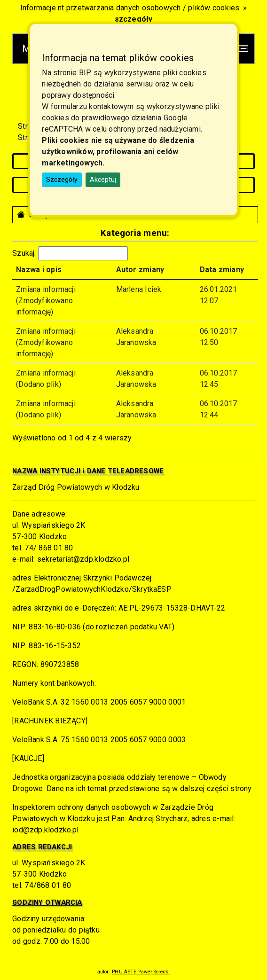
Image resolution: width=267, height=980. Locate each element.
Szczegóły (62, 180)
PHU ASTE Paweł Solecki (141, 972)
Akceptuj (103, 180)
